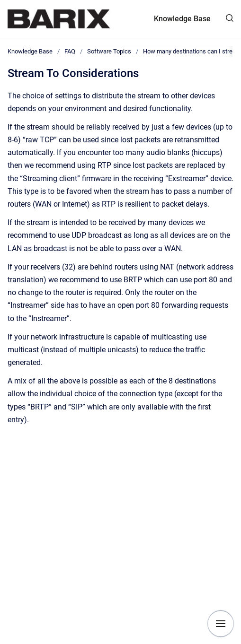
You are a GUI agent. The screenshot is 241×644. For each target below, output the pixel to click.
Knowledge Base (182, 19)
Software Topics (109, 51)
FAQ (70, 51)
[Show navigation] (221, 624)
